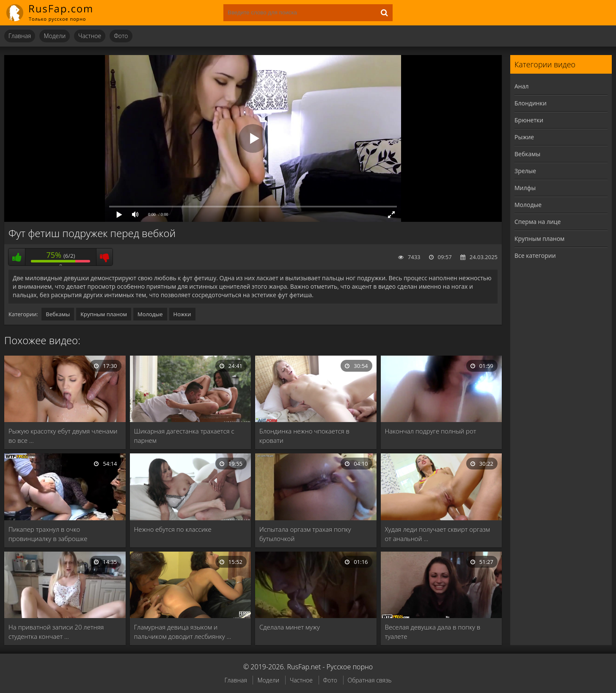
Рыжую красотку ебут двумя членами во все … (63, 436)
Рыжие (524, 137)
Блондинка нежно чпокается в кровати (304, 436)
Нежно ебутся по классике (173, 529)
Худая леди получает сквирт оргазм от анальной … (438, 534)
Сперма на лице (538, 222)
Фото (121, 36)
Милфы (525, 188)
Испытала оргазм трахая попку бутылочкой (305, 534)
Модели (55, 36)
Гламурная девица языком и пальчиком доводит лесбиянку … (183, 632)
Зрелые (525, 171)
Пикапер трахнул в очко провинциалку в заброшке (48, 534)
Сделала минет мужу (290, 627)
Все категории (535, 255)
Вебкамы (58, 314)
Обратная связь (370, 680)
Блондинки (531, 103)
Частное (90, 36)
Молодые (150, 314)
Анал (522, 86)
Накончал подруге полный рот (431, 431)
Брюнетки (529, 120)
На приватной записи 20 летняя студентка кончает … (56, 632)
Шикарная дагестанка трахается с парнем (184, 436)
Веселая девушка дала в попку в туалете (433, 632)
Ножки (182, 314)
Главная (20, 36)
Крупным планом (104, 314)
